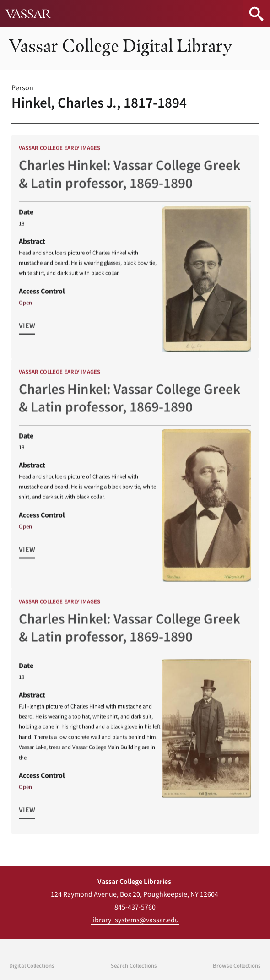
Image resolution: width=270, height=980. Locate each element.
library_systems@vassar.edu (135, 920)
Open (25, 306)
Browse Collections (237, 965)
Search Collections (134, 965)
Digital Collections (32, 965)
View (27, 329)
